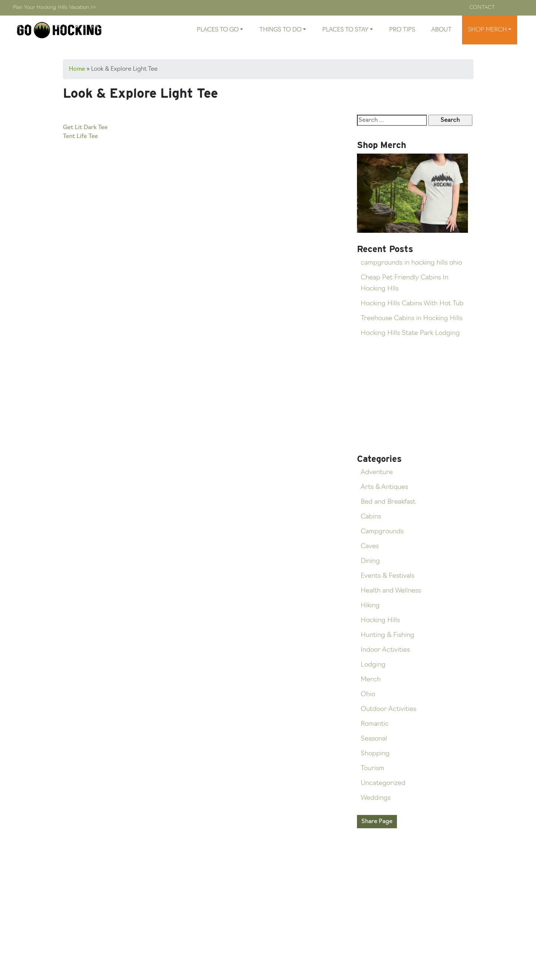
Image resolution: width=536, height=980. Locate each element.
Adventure (377, 472)
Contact (482, 8)
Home (77, 69)
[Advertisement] (198, 196)
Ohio (368, 694)
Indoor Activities (385, 650)
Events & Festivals (387, 576)
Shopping (375, 754)
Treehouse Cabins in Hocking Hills (412, 318)
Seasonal (374, 739)
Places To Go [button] (218, 30)
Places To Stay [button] (345, 30)
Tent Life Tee (80, 137)
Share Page (377, 822)
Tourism (372, 768)
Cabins (371, 517)
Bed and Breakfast (388, 502)
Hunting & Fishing (387, 635)
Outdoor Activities (388, 709)
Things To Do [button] (280, 30)
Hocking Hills (380, 620)
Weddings (376, 798)
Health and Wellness (391, 591)
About (441, 30)
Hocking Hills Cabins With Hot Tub (412, 304)
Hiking (370, 606)
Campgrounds (382, 532)
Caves (370, 546)
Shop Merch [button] (487, 30)
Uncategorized (383, 783)
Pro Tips (402, 30)
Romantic (375, 724)
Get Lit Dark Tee (85, 128)
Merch (371, 680)
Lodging (373, 665)
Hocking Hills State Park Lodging (410, 333)
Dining (370, 561)
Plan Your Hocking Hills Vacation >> (54, 8)
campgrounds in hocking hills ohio (411, 263)
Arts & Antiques (384, 487)
